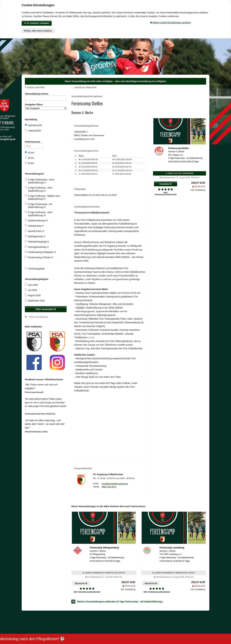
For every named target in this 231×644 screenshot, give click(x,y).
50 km (29, 163)
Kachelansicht (33, 125)
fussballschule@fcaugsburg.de (115, 484)
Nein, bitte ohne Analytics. (38, 31)
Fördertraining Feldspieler (40, 252)
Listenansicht (33, 130)
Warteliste (81, 583)
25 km (29, 158)
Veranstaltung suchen (46, 94)
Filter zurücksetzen (39, 317)
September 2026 (35, 301)
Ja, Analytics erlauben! (37, 23)
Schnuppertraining (37, 247)
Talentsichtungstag (37, 242)
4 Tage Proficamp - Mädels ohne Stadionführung (43, 197)
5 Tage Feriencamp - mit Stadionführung (38, 205)
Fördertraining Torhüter (39, 257)
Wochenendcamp (36, 220)
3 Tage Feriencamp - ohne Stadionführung (39, 181)
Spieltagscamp (35, 236)
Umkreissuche (34, 142)
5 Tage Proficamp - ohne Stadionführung (39, 214)
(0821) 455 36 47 (109, 487)
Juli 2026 (31, 290)
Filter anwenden (46, 309)
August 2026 (33, 295)
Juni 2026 (31, 285)
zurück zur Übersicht (85, 87)
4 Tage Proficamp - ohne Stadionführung (39, 189)
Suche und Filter (36, 87)
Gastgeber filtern (46, 107)
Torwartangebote (35, 269)
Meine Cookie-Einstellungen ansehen (170, 22)
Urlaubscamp (34, 226)
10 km (29, 152)
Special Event (35, 231)
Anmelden (165, 184)
